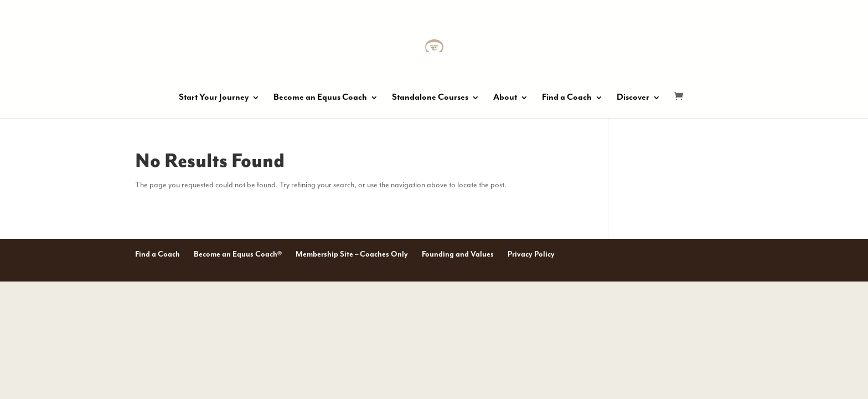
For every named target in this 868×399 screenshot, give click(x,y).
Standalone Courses (430, 98)
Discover (633, 98)
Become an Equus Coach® (238, 254)
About (505, 98)
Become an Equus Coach (320, 98)
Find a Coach (567, 98)
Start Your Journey (214, 98)
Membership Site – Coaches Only (352, 254)
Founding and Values (458, 254)
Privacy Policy (531, 254)
